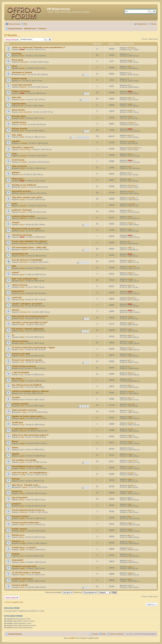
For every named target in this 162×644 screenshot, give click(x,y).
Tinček (22, 168)
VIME (130, 248)
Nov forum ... (18, 379)
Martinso (23, 87)
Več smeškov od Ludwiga (24, 460)
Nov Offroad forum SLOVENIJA (27, 385)
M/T (129, 360)
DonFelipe (17, 54)
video (15, 154)
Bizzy (22, 343)
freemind (23, 431)
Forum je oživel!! (20, 585)
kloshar (130, 373)
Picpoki (130, 223)
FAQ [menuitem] (25, 24)
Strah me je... (18, 179)
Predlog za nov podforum (24, 185)
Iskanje (150, 11)
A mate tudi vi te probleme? (25, 429)
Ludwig (130, 317)
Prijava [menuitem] (154, 24)
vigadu (22, 199)
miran (22, 56)
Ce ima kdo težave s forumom (26, 573)
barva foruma (18, 110)
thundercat (132, 185)
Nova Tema (11, 39)
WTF (14, 266)
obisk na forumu (20, 285)
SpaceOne (24, 262)
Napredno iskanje (154, 11)
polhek (130, 273)
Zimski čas (17, 491)
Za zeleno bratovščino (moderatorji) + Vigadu (33, 347)
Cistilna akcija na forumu (24, 366)
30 (88, 137)
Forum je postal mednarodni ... (27, 523)
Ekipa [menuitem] (104, 634)
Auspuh (16, 222)
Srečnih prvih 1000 (21, 354)
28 (83, 137)
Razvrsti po (86, 592)
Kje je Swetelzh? (20, 498)
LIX (21, 174)
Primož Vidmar (25, 149)
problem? (16, 504)
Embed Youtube (19, 79)
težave (15, 448)
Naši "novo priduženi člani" (25, 279)
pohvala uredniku (20, 404)
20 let (15, 66)
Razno (15, 441)
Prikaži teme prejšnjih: (59, 592)
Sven (22, 224)
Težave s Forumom (21, 91)
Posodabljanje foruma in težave (27, 466)
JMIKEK (23, 218)
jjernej (22, 274)
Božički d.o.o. (18, 535)
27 (80, 137)
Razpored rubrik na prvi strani (26, 229)
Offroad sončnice (20, 341)
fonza (22, 287)
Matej (22, 137)
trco (129, 367)
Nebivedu (24, 243)
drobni (130, 217)
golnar (25, 187)
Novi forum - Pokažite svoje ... (26, 485)
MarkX (24, 74)
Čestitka (16, 397)
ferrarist (23, 193)
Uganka (16, 454)
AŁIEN (22, 268)
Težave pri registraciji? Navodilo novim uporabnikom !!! (38, 47)
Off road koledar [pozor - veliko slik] (29, 247)
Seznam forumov (15, 634)
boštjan (130, 279)
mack (130, 167)
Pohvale (16, 479)
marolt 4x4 (132, 267)
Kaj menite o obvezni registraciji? (28, 329)
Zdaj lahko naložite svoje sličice (27, 197)
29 (85, 137)
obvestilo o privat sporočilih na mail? (30, 322)
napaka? (16, 141)
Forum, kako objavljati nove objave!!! (30, 241)
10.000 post (17, 422)
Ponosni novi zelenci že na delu (27, 360)
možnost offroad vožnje (23, 216)
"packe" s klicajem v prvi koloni (27, 304)
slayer (22, 325)
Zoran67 (131, 192)
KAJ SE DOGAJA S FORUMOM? (27, 260)
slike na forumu (19, 166)
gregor (130, 60)
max (22, 375)
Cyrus (22, 425)
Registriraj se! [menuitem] (142, 24)
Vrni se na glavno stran (15, 602)
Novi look (16, 97)
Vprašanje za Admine (22, 72)
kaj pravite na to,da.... (22, 191)
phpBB (72, 638)
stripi (130, 179)
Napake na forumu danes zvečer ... (28, 416)
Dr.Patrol (131, 48)
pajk (22, 106)
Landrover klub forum (22, 579)
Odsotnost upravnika (22, 235)
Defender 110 (25, 312)
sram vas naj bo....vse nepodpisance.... (30, 473)
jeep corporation (26, 112)
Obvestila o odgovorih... (23, 147)
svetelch (23, 212)
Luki (129, 548)
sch (129, 242)
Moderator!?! (18, 291)
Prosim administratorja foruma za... (29, 510)
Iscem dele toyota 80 (22, 85)
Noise (130, 579)
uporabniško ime (20, 254)
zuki (129, 379)
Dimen (130, 98)
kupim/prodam (19, 104)
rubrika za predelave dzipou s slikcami (30, 391)
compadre (24, 143)
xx (13, 335)
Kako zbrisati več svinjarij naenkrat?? (30, 316)
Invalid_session (19, 529)
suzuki (130, 542)
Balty (22, 387)
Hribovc (131, 117)
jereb (130, 66)
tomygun (23, 156)
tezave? (16, 272)
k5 (129, 85)
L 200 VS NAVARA (21, 372)
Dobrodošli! (18, 560)
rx (128, 54)
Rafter (22, 49)
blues (22, 331)
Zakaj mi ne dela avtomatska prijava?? (30, 435)
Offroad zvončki (20, 129)
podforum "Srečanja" (22, 210)
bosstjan (131, 473)
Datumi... (16, 310)
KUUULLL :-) (18, 541)
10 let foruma (18, 160)
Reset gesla (17, 60)
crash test (17, 297)
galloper (16, 172)
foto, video (17, 135)
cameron (131, 392)
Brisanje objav (19, 116)
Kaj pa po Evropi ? (21, 516)
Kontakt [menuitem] (95, 634)
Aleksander (24, 62)
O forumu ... (12, 35)
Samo (22, 493)
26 (78, 137)
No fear (131, 429)
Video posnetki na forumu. (25, 410)
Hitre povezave (14, 24)
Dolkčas (16, 554)
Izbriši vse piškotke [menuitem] (117, 634)
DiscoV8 (131, 298)
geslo (15, 204)
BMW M (25, 249)
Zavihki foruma (19, 122)
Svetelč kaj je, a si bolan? (24, 548)
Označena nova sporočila (24, 566)
